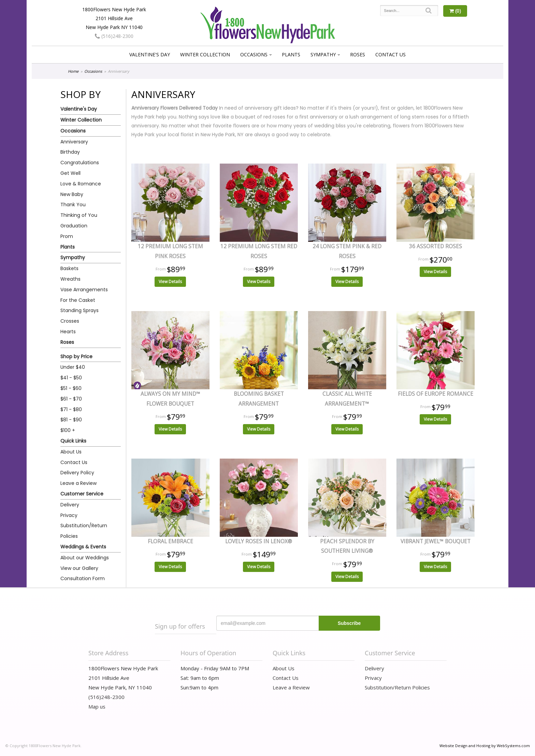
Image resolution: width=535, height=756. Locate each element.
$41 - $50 (71, 378)
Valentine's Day (150, 54)
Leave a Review (78, 483)
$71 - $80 (71, 409)
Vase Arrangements (84, 290)
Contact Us (391, 54)
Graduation (74, 226)
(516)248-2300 (114, 36)
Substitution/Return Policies (84, 531)
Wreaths (70, 279)
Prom (67, 236)
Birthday (70, 152)
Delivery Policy (77, 473)
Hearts (68, 332)
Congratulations (80, 163)
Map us (97, 706)
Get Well (70, 173)
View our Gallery (79, 568)
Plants (291, 54)
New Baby (72, 194)
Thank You (73, 205)
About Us (71, 452)
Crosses (70, 321)
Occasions (254, 54)
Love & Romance (81, 184)
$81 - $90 (71, 420)
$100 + (68, 430)
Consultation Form (83, 578)
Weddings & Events (83, 547)
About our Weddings (85, 558)
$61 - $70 (71, 399)
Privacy (69, 515)
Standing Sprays (79, 310)
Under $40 (73, 367)
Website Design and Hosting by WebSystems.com (485, 746)
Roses (358, 54)
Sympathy (323, 54)
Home (73, 71)
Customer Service (82, 494)
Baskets (69, 268)
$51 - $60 (71, 388)
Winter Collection (205, 54)
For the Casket (78, 300)
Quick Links (73, 441)
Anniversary (74, 142)
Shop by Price (76, 356)
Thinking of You (79, 215)
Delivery (70, 505)
